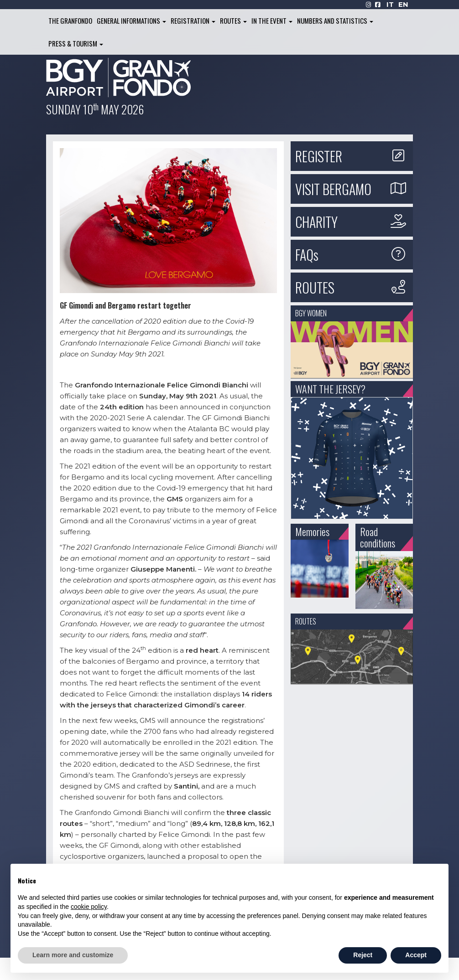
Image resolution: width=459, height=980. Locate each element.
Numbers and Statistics (335, 21)
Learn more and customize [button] (73, 955)
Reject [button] (363, 955)
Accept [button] (416, 955)
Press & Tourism (76, 43)
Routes (233, 21)
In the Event (272, 21)
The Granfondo (70, 21)
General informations (131, 21)
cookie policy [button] (89, 907)
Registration (193, 21)
